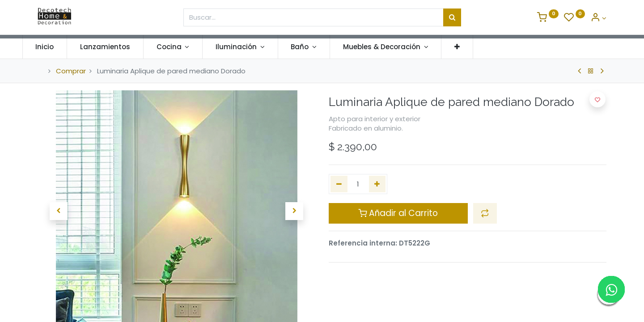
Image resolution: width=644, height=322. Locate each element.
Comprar (71, 71)
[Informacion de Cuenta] (598, 18)
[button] (473, 47)
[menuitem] (60, 47)
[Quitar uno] (339, 184)
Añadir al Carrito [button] (398, 213)
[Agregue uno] (377, 184)
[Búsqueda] (452, 17)
